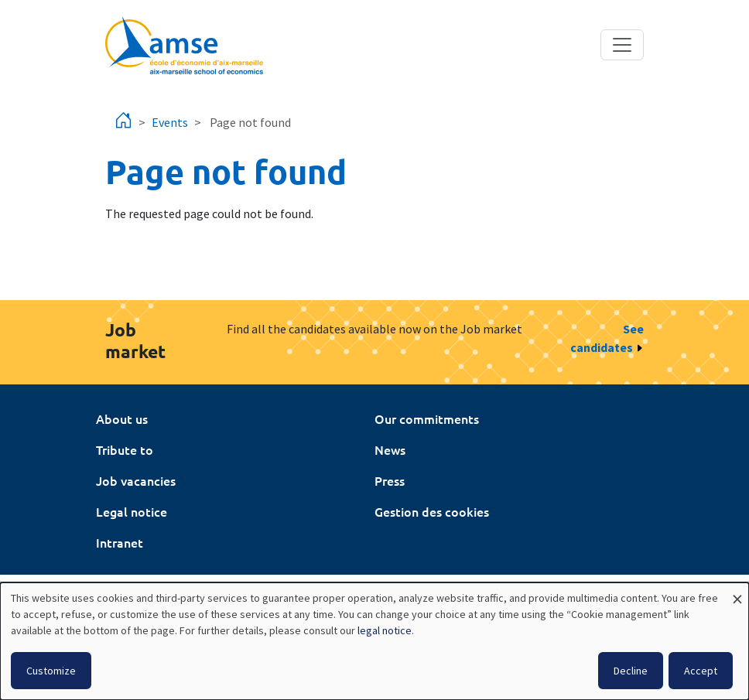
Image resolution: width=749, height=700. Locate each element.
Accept (701, 671)
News (390, 449)
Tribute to (125, 449)
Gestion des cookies (432, 511)
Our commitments (427, 418)
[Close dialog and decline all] (737, 592)
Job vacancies (136, 480)
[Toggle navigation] (622, 45)
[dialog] (374, 641)
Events (170, 122)
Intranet (120, 542)
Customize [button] (51, 671)
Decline (631, 671)
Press (390, 480)
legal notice (385, 630)
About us (122, 418)
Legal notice (132, 511)
